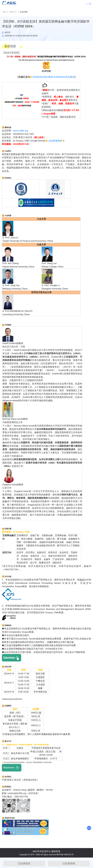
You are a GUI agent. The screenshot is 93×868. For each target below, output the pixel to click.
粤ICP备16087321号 (65, 855)
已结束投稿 (69, 863)
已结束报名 (24, 863)
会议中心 (13, 12)
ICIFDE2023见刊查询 (43, 77)
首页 (4, 12)
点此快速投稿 (55, 141)
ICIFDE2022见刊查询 (64, 77)
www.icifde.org (21, 131)
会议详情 (24, 12)
